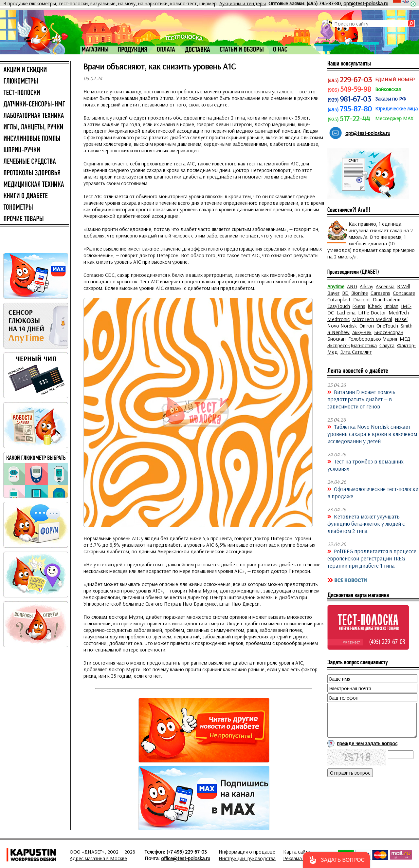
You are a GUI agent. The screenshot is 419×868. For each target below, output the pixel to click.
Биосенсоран (389, 332)
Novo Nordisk (342, 326)
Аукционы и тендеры (243, 3)
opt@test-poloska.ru (366, 3)
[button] (336, 860)
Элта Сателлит (356, 352)
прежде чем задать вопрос (367, 743)
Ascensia (385, 286)
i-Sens (359, 306)
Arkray (366, 286)
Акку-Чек (362, 332)
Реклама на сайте (303, 858)
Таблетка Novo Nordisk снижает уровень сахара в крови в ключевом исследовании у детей (372, 434)
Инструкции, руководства (247, 858)
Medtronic (338, 319)
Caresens (380, 293)
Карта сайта (297, 852)
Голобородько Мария (373, 339)
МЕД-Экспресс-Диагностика (370, 342)
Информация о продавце (247, 852)
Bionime (360, 293)
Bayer (333, 293)
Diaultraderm (387, 299)
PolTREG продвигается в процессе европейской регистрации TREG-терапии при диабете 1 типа (372, 558)
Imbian (391, 306)
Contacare (404, 293)
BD (345, 293)
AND (352, 286)
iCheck (375, 306)
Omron (367, 326)
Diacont (362, 299)
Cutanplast (339, 299)
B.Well (404, 286)
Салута (387, 345)
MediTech (399, 312)
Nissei (401, 319)
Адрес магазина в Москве (98, 858)
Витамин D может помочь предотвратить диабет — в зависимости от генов (361, 399)
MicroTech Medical (372, 319)
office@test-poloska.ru (186, 858)
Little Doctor (372, 312)
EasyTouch (339, 306)
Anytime (336, 286)
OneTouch (387, 326)
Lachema (346, 312)
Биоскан (337, 339)
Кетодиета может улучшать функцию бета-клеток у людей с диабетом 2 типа (366, 523)
